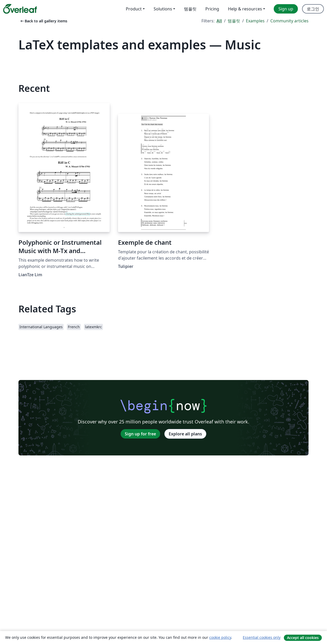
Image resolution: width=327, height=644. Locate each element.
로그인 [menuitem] (313, 9)
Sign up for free (140, 434)
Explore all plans (185, 434)
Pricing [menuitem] (212, 9)
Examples (255, 21)
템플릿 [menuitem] (190, 9)
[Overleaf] (20, 9)
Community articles (289, 21)
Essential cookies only (262, 637)
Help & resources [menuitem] (245, 9)
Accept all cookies (303, 638)
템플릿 (234, 21)
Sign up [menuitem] (286, 9)
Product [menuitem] (134, 9)
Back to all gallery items (43, 21)
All (219, 21)
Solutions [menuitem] (163, 9)
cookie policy (220, 637)
